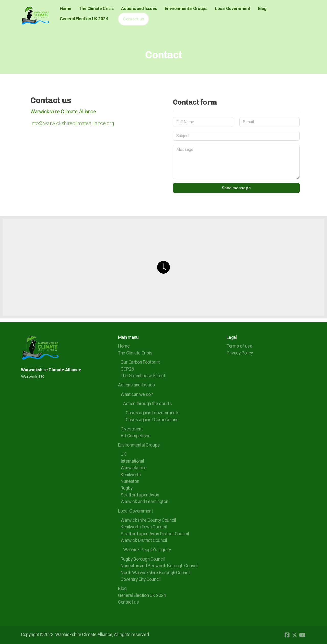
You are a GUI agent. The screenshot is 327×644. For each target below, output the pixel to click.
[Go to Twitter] (295, 635)
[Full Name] (203, 122)
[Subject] (236, 136)
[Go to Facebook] (287, 635)
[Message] (236, 162)
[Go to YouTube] (302, 635)
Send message (236, 188)
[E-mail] (270, 122)
